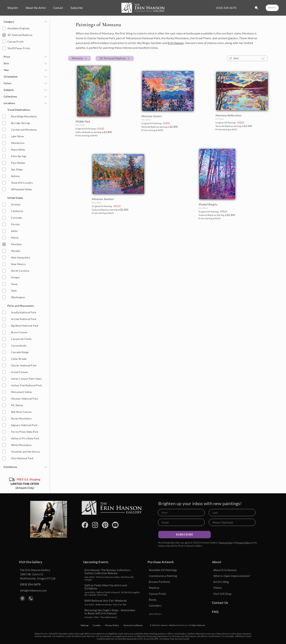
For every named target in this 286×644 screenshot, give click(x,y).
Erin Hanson (176, 43)
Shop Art (13, 8)
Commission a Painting (163, 576)
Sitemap (85, 625)
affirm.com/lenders (177, 634)
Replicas (154, 588)
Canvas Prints (158, 594)
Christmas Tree (167, 639)
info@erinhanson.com (33, 590)
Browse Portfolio (159, 582)
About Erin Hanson (225, 570)
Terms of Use (226, 543)
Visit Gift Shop (222, 594)
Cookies (97, 625)
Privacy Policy (243, 543)
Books (153, 600)
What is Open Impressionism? (232, 576)
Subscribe (77, 8)
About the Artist (36, 8)
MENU (272, 8)
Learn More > (156, 614)
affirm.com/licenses (211, 636)
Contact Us (220, 603)
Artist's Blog (221, 582)
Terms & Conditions (133, 625)
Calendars (155, 605)
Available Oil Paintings (163, 570)
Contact (58, 8)
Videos (218, 588)
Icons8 (186, 639)
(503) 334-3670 (226, 8)
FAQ (215, 612)
